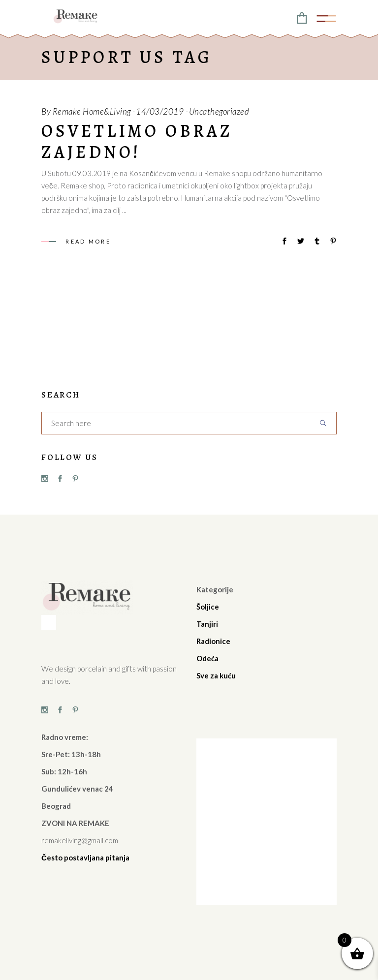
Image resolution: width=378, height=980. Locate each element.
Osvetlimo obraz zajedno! (137, 141)
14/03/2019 (160, 111)
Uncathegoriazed (219, 111)
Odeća (207, 658)
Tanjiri (207, 624)
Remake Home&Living (92, 111)
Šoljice (208, 607)
